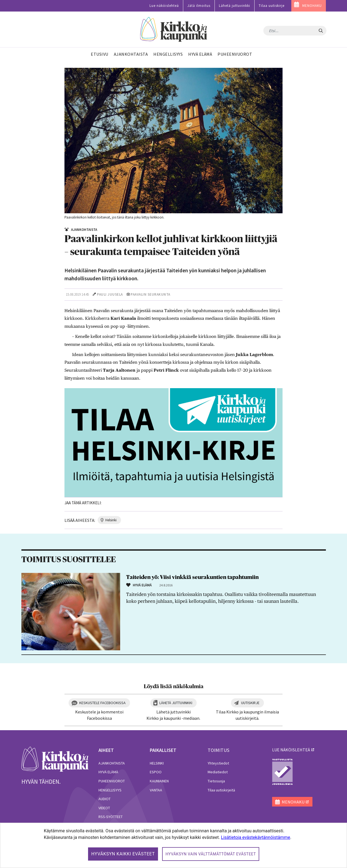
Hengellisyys (110, 790)
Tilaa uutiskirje (272, 6)
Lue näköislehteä (164, 6)
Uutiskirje (250, 703)
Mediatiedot (218, 772)
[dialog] (174, 845)
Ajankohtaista (112, 763)
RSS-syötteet (111, 817)
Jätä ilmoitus (199, 6)
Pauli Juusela (110, 294)
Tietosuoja (216, 781)
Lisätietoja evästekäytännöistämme (256, 837)
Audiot (105, 799)
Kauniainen (159, 781)
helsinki (111, 520)
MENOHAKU (312, 6)
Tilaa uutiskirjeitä (221, 790)
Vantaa (156, 790)
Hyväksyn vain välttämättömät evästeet (211, 854)
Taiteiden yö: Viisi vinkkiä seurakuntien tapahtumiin (192, 577)
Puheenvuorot (112, 781)
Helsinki (157, 763)
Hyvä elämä (108, 772)
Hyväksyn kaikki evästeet (123, 854)
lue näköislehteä (291, 750)
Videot (104, 808)
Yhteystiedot (218, 763)
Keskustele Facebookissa (102, 703)
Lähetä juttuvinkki (235, 6)
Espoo (156, 772)
